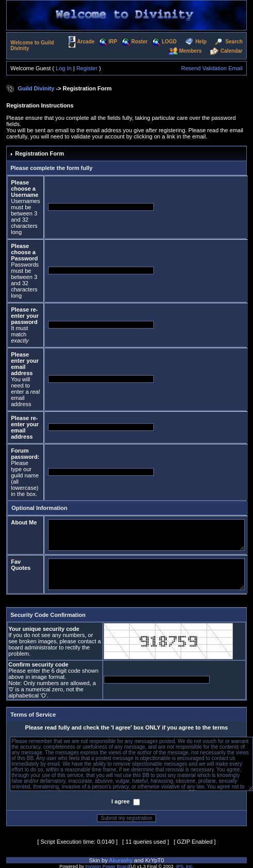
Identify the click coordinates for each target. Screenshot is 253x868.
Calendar (232, 51)
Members (191, 51)
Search (234, 42)
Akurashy (121, 860)
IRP (113, 42)
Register (87, 68)
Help (201, 42)
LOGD (169, 42)
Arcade (86, 42)
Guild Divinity (36, 88)
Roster (139, 42)
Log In (64, 68)
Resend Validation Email (212, 68)
